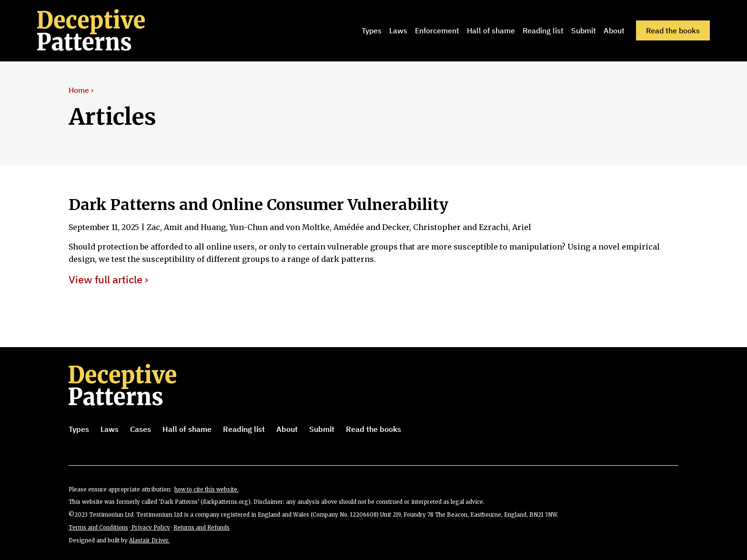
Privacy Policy (150, 528)
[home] (104, 30)
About (614, 30)
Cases (141, 429)
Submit (584, 30)
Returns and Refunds (202, 528)
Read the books (673, 30)
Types (372, 30)
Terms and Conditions (98, 528)
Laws (398, 30)
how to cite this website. (207, 490)
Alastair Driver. (149, 540)
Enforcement (437, 30)
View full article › (108, 280)
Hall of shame (491, 30)
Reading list (543, 30)
